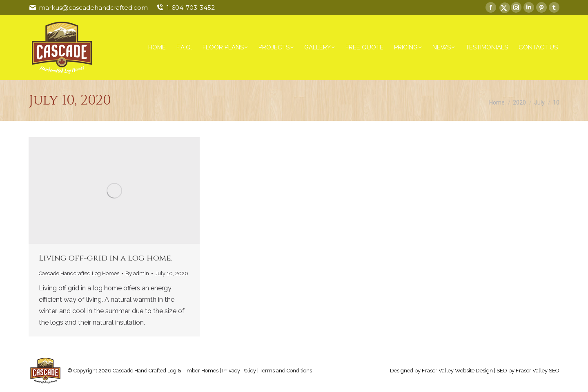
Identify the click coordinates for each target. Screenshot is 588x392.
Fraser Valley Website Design (457, 371)
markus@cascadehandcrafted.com (93, 8)
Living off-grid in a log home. (106, 258)
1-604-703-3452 (191, 8)
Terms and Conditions (286, 371)
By (137, 273)
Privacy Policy (239, 371)
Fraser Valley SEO (538, 371)
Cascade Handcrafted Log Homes (79, 273)
